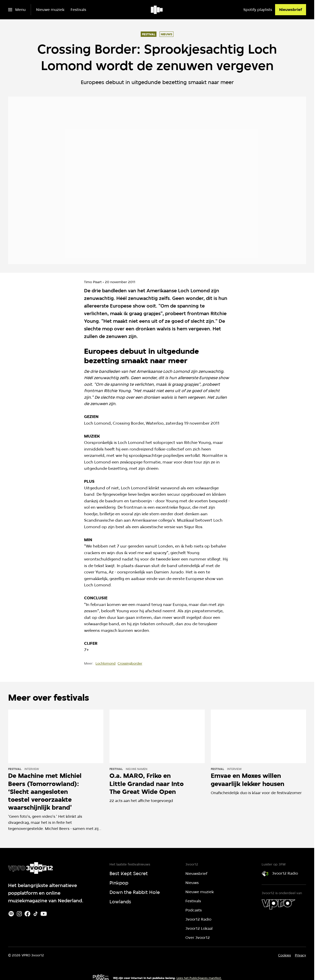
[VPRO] (278, 904)
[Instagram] (19, 914)
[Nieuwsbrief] (291, 10)
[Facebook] (27, 914)
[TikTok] (36, 914)
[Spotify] (11, 914)
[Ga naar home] (157, 10)
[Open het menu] (17, 10)
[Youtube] (44, 914)
